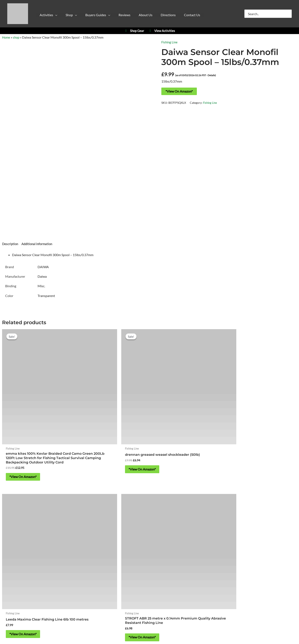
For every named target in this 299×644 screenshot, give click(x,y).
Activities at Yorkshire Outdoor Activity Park (38, 499)
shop (17, 37)
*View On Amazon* (179, 91)
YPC (207, 499)
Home (6, 37)
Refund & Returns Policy (170, 572)
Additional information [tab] (39, 244)
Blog (193, 572)
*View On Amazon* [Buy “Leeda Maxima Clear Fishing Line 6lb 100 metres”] (177, 430)
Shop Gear (134, 31)
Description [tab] (10, 244)
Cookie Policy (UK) (137, 572)
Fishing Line (170, 42)
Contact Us (149, 579)
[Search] (289, 14)
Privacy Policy (111, 572)
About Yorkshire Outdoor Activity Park (150, 560)
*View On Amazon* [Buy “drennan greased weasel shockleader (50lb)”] (103, 430)
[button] (51, 16)
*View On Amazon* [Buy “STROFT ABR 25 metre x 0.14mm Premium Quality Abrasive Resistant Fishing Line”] (252, 434)
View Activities (162, 31)
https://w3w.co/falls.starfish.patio (149, 548)
